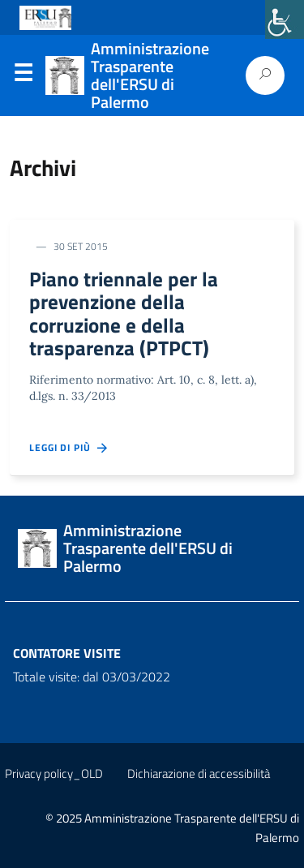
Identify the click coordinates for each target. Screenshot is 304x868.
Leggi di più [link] (69, 448)
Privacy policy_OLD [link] (54, 773)
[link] (285, 19)
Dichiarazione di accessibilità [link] (199, 773)
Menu (23, 76)
